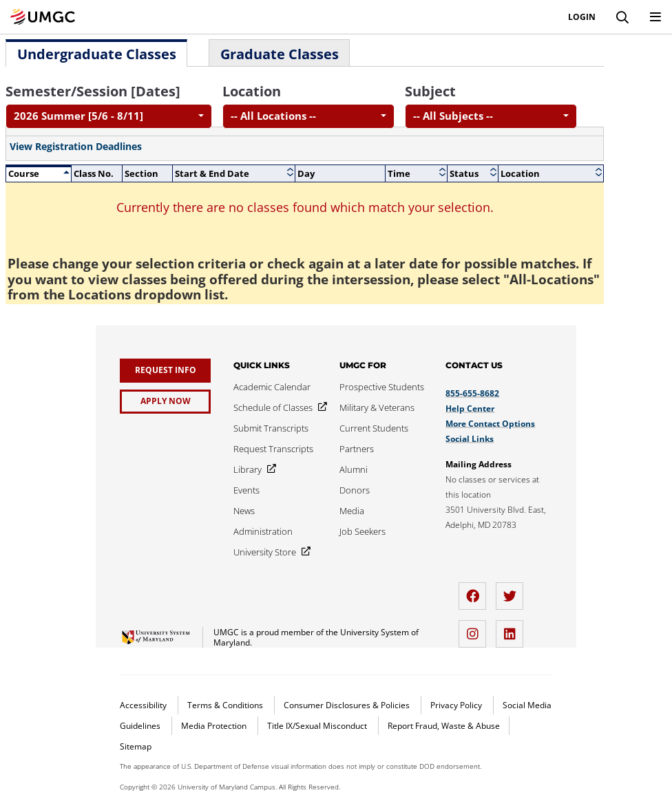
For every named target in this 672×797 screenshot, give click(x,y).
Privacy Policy (457, 705)
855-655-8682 (472, 393)
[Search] (622, 17)
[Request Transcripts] (273, 449)
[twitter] (513, 591)
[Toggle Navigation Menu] (655, 17)
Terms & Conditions (226, 705)
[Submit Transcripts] (271, 428)
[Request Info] (165, 371)
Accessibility (144, 705)
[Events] (246, 490)
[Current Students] (374, 428)
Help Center (470, 408)
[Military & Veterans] (377, 407)
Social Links (470, 439)
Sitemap (136, 746)
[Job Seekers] (363, 531)
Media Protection (215, 726)
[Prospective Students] (382, 387)
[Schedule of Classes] (277, 407)
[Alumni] (354, 469)
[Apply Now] (165, 402)
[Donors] (355, 490)
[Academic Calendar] (272, 387)
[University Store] (269, 552)
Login (582, 17)
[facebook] (476, 591)
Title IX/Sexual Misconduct (318, 726)
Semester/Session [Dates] (93, 91)
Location (252, 91)
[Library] (252, 469)
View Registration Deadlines (76, 147)
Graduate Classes (280, 54)
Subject (430, 91)
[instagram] (476, 629)
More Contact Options (490, 424)
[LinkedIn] (513, 629)
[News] (244, 511)
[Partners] (357, 449)
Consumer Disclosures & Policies (348, 705)
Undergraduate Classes (97, 54)
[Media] (352, 511)
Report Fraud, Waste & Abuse (444, 726)
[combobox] (109, 116)
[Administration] (263, 531)
